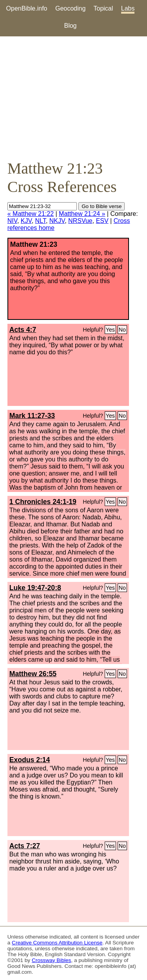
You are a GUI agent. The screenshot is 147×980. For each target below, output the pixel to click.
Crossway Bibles (51, 960)
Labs (128, 8)
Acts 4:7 (23, 330)
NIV (12, 221)
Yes (110, 330)
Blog (70, 26)
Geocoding (70, 8)
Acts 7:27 (25, 846)
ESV (102, 221)
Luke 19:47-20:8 (35, 588)
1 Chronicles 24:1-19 (43, 502)
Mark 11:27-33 (32, 416)
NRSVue (80, 221)
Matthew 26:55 (33, 674)
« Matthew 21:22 (31, 214)
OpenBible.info (27, 8)
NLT (41, 221)
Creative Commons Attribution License (57, 943)
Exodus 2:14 (30, 760)
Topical (103, 8)
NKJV (57, 221)
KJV (26, 221)
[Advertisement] (73, 98)
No (122, 330)
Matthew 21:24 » (82, 214)
